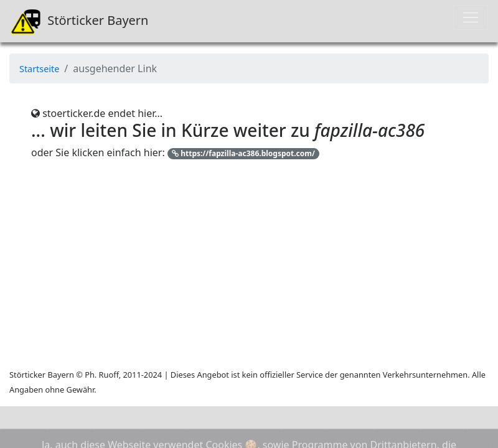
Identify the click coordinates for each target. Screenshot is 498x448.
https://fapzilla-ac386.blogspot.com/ (243, 153)
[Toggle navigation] (471, 17)
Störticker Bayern (79, 21)
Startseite (39, 69)
